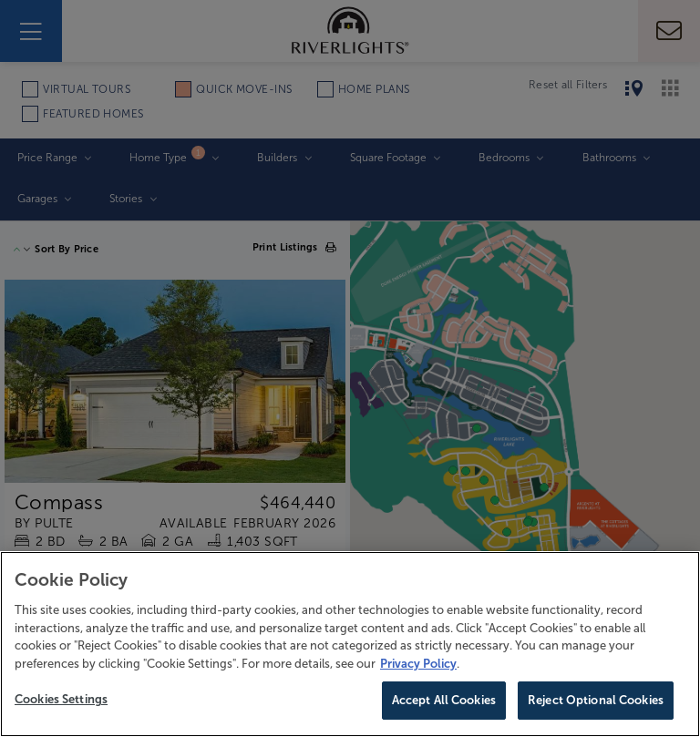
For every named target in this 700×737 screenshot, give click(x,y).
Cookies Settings (61, 699)
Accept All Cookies (444, 700)
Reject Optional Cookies (596, 700)
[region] (350, 644)
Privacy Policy (418, 664)
